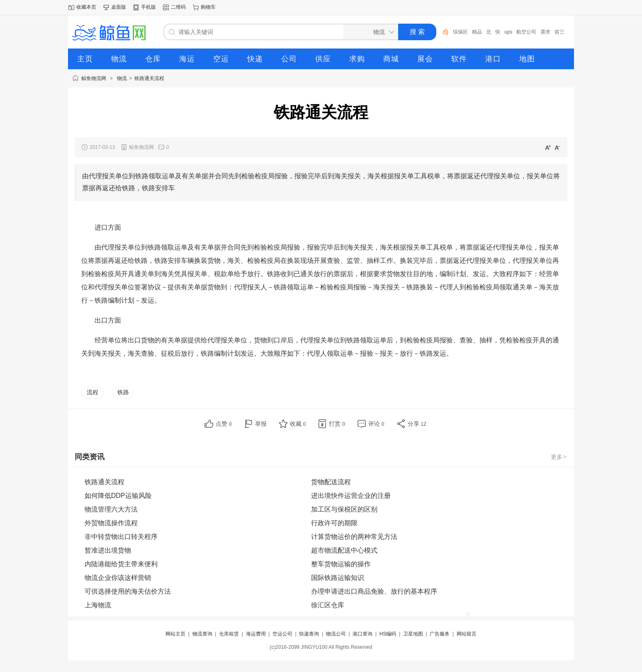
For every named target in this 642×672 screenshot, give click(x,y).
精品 (477, 32)
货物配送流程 (331, 482)
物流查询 (202, 634)
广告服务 (440, 634)
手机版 (148, 7)
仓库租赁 (229, 634)
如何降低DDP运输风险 (118, 496)
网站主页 (175, 634)
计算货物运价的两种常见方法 (354, 537)
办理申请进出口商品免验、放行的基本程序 (374, 591)
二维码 (178, 7)
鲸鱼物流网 (94, 78)
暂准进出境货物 (108, 550)
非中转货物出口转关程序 (121, 537)
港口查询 (362, 634)
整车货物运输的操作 (341, 564)
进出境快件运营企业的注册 (351, 496)
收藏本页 (86, 7)
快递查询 (309, 634)
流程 (92, 392)
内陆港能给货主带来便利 (121, 564)
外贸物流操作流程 (111, 523)
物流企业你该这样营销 (118, 578)
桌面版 (119, 7)
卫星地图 (413, 634)
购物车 (208, 7)
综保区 (460, 32)
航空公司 (526, 32)
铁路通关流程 (149, 78)
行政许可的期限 (334, 523)
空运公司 (282, 634)
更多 (559, 457)
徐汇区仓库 (328, 605)
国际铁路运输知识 (338, 578)
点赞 (224, 424)
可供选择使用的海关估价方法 (128, 591)
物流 (122, 78)
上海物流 (98, 605)
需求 (545, 32)
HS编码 (388, 634)
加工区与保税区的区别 (344, 509)
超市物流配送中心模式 (344, 550)
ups (508, 32)
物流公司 (336, 634)
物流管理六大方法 (111, 509)
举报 (261, 424)
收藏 (298, 424)
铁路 (123, 392)
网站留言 (467, 634)
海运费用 (256, 634)
